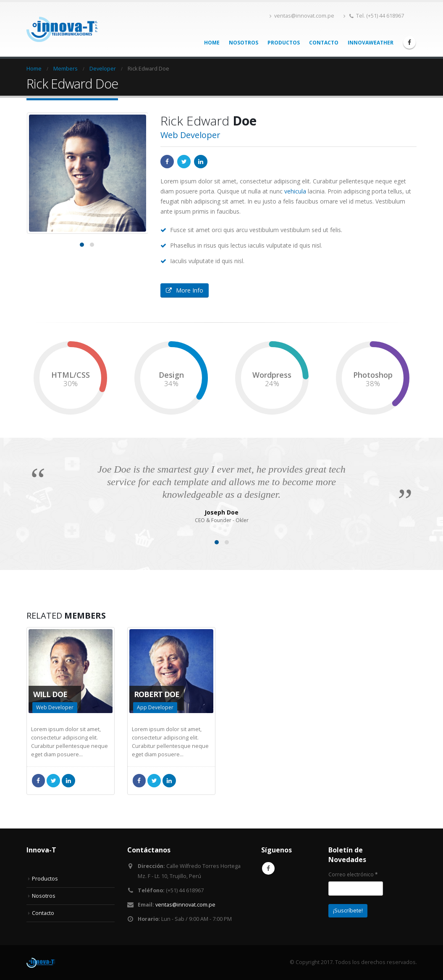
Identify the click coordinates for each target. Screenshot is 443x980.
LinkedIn (201, 162)
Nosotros (244, 43)
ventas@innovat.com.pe (302, 16)
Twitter (184, 162)
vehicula (295, 191)
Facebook (167, 162)
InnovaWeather (371, 43)
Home (212, 43)
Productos (284, 43)
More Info (185, 290)
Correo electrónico (353, 874)
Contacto (324, 43)
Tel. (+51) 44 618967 (374, 16)
